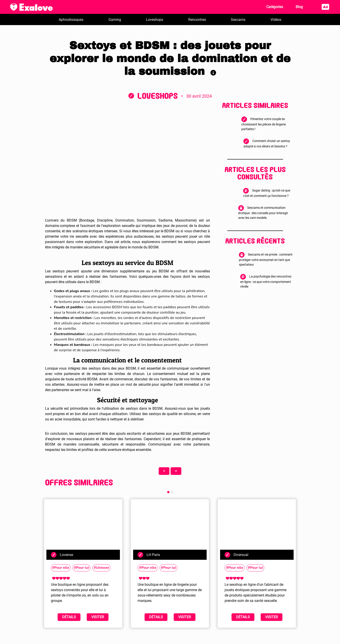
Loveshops (155, 20)
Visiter (98, 617)
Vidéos (276, 20)
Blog (299, 7)
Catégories (275, 7)
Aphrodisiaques (71, 20)
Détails (69, 617)
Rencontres (197, 20)
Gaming (115, 20)
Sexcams (238, 20)
